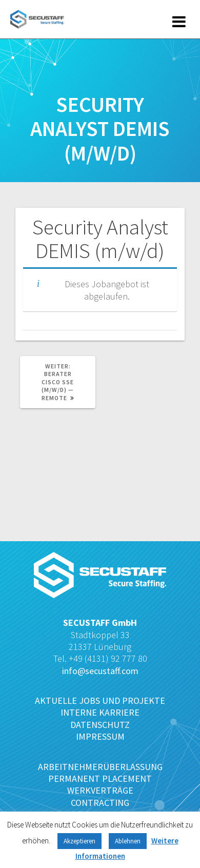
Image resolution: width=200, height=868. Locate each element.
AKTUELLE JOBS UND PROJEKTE (100, 701)
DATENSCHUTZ (100, 725)
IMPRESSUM (100, 736)
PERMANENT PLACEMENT (100, 778)
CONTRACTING (100, 803)
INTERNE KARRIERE (100, 712)
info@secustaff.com (100, 671)
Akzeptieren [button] (79, 841)
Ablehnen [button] (128, 841)
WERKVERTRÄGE (100, 790)
